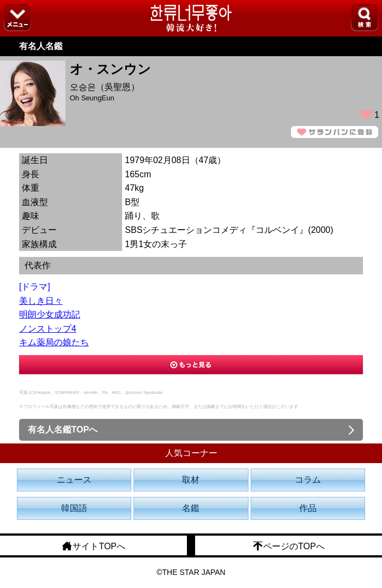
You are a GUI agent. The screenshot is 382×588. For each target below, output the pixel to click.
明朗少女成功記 (50, 314)
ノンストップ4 (48, 329)
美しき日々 (41, 301)
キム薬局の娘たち (54, 342)
